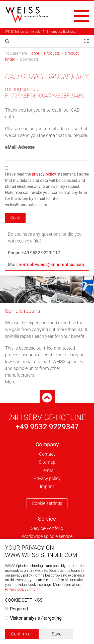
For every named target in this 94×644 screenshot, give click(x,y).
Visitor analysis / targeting (36, 618)
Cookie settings (47, 503)
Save (57, 634)
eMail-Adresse (20, 147)
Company (47, 445)
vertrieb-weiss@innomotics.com (52, 264)
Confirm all (22, 634)
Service (47, 519)
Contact (47, 454)
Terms (47, 470)
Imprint (47, 486)
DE (86, 41)
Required (19, 609)
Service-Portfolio (47, 528)
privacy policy (44, 174)
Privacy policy (47, 478)
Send (15, 218)
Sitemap (47, 462)
